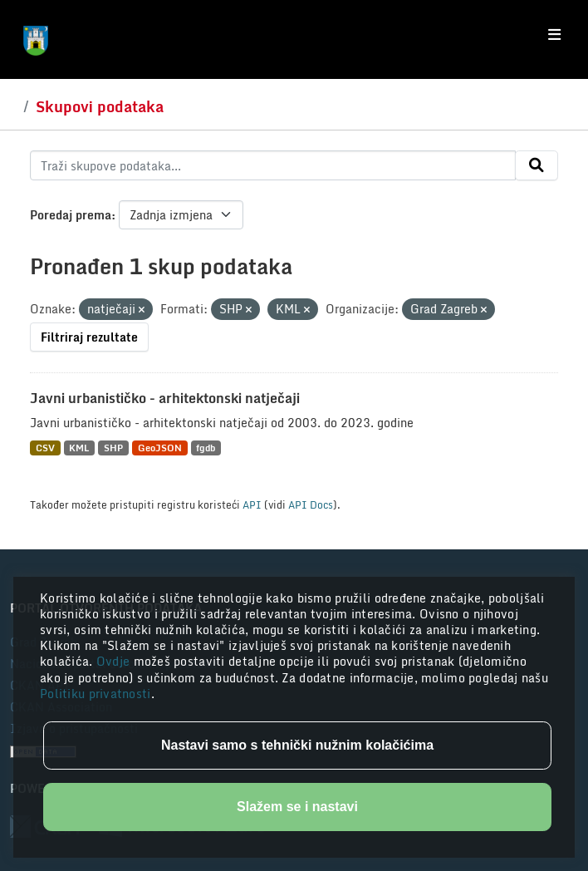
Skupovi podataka (100, 106)
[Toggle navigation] (554, 35)
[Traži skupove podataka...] (273, 165)
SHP (113, 448)
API (252, 504)
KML (79, 448)
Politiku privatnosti (96, 694)
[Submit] (537, 165)
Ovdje (115, 661)
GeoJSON (160, 448)
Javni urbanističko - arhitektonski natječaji (165, 398)
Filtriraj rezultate (89, 337)
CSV (45, 448)
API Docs (311, 504)
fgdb (206, 448)
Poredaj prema (71, 215)
